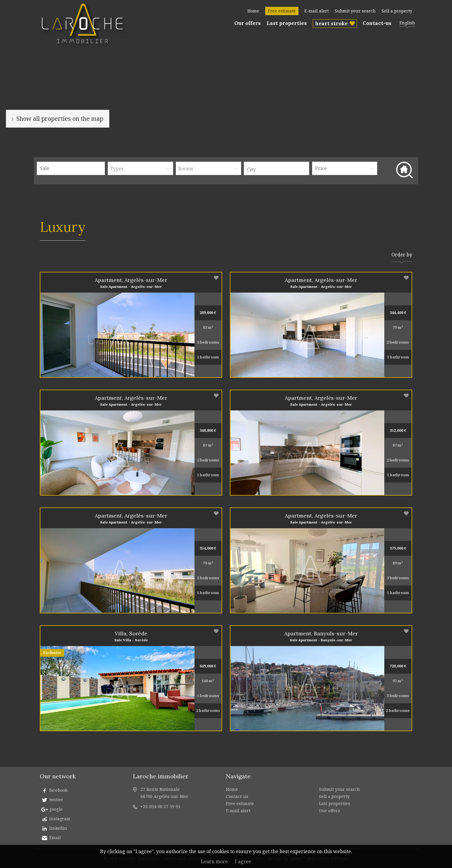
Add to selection (216, 278)
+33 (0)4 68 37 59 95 (160, 806)
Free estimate (282, 11)
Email (55, 838)
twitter (56, 800)
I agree (243, 861)
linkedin (58, 828)
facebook (58, 790)
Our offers (248, 23)
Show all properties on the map (60, 119)
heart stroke (331, 23)
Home (253, 11)
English (407, 23)
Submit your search (355, 11)
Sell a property (397, 11)
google (56, 809)
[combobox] (276, 168)
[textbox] (278, 169)
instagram (60, 819)
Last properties (287, 23)
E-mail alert (317, 11)
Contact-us (377, 23)
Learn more (214, 861)
